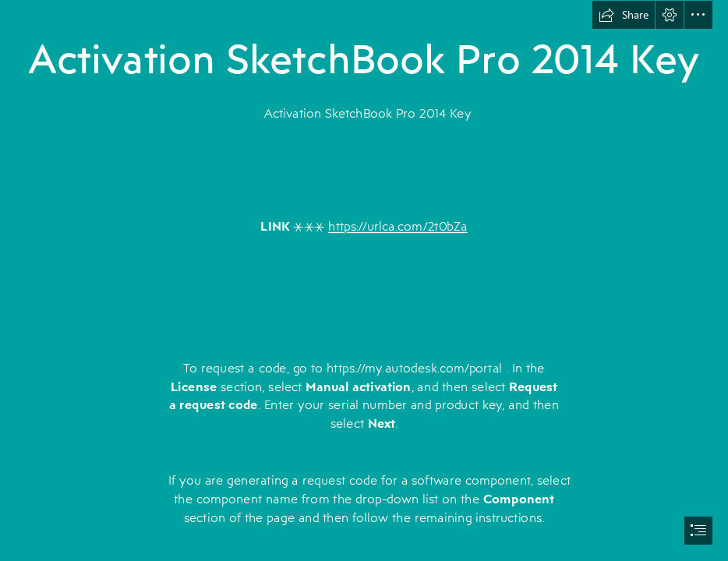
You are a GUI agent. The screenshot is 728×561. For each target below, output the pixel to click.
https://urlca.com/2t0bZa (398, 226)
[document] (364, 280)
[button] (624, 15)
